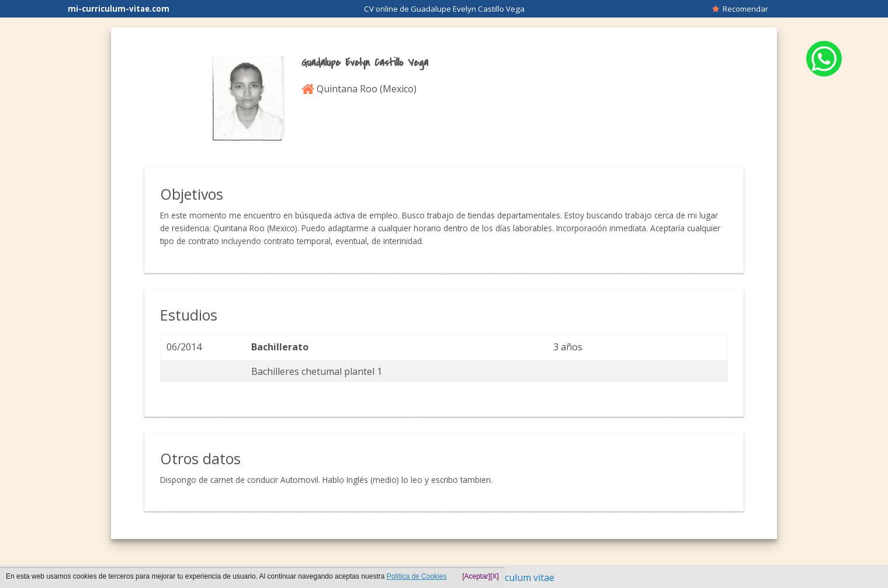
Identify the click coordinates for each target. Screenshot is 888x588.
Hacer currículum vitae (505, 577)
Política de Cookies (417, 576)
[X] (495, 576)
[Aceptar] (476, 576)
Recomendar (740, 9)
